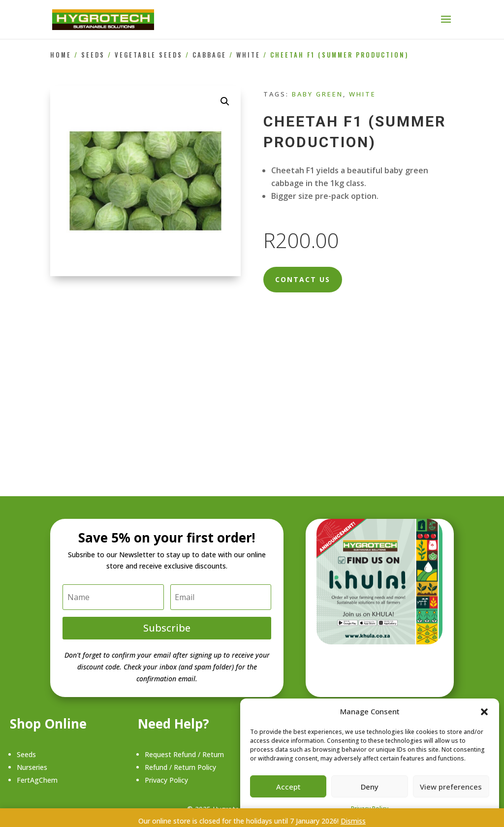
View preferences (451, 787)
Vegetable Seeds (149, 55)
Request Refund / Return (184, 754)
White (248, 55)
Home (61, 55)
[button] (484, 712)
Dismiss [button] (353, 821)
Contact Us (303, 279)
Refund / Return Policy (180, 767)
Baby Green (317, 94)
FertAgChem (37, 780)
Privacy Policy (166, 780)
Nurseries (32, 767)
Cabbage (209, 55)
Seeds (93, 55)
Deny (370, 787)
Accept (288, 787)
